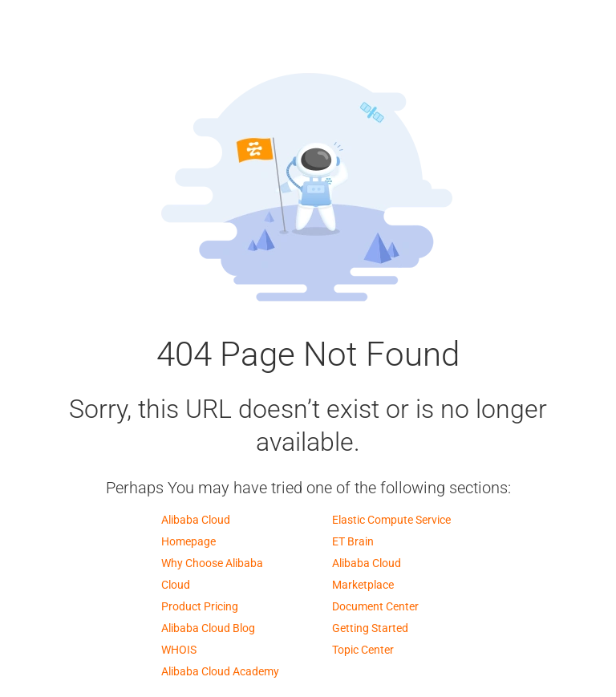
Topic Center (363, 650)
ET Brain (353, 541)
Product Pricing (200, 606)
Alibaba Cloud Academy (220, 671)
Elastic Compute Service (391, 520)
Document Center (375, 606)
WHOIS (179, 650)
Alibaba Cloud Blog (208, 628)
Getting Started (370, 628)
